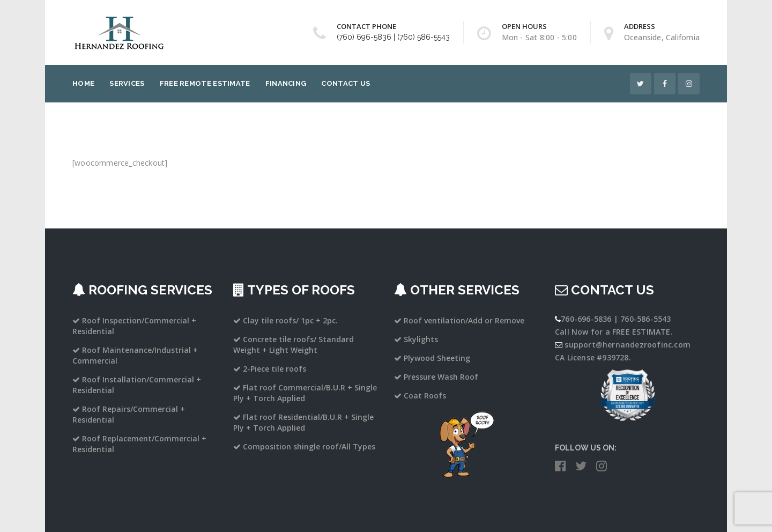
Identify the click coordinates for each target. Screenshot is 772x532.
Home (83, 83)
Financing (286, 83)
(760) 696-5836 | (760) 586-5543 (393, 37)
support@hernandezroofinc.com (628, 345)
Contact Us (346, 83)
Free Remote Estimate (205, 83)
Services (127, 83)
